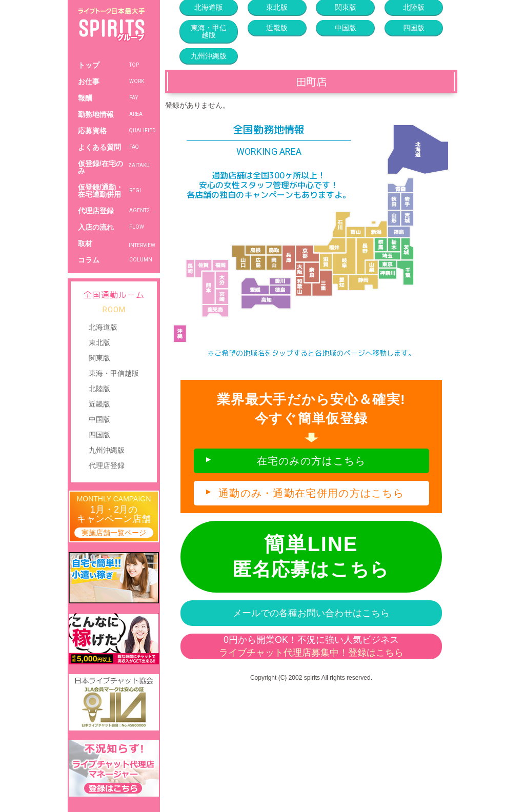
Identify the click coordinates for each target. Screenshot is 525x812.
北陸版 (99, 389)
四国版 (99, 435)
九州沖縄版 (107, 450)
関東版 (99, 358)
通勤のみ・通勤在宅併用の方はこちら (311, 493)
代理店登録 (107, 465)
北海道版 (103, 327)
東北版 (99, 342)
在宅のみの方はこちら (311, 461)
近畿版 (99, 404)
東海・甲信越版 (114, 373)
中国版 (99, 419)
